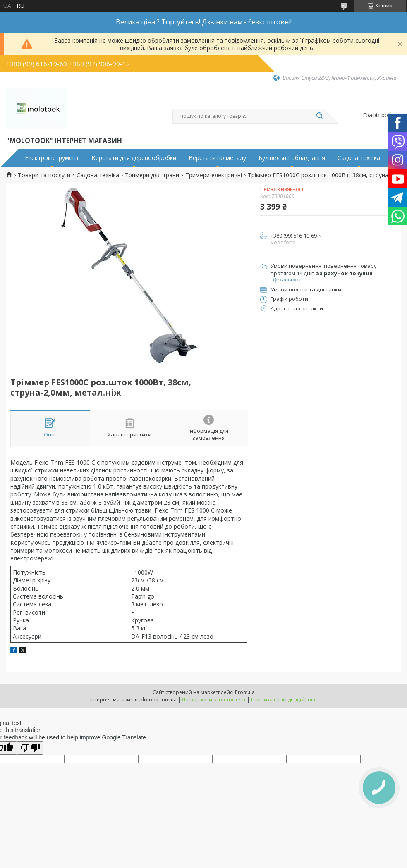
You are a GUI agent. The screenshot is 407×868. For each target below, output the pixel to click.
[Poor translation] (30, 748)
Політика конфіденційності (284, 700)
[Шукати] (319, 116)
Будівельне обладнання (292, 158)
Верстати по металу (217, 158)
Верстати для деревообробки (134, 158)
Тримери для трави (152, 175)
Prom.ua (245, 692)
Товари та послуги (44, 175)
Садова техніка (359, 158)
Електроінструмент (52, 158)
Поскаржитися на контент (214, 700)
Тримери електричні (214, 175)
